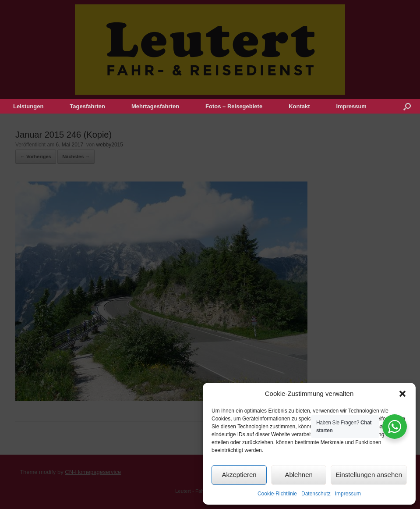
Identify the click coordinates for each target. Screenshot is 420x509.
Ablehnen (298, 475)
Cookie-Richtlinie (277, 494)
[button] (402, 394)
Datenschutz (316, 494)
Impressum (348, 494)
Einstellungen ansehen (369, 475)
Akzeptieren (239, 475)
